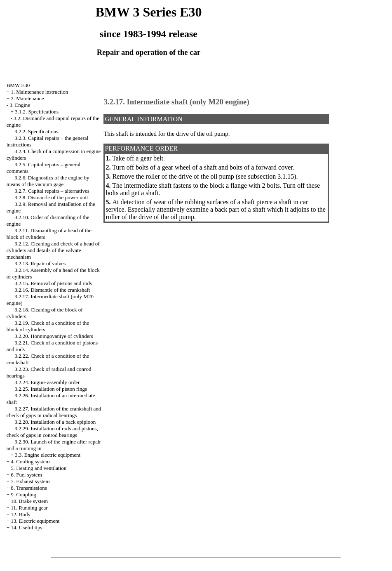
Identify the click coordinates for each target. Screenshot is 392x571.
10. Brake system (29, 501)
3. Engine (20, 105)
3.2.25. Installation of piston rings (51, 389)
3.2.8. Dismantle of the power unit (51, 197)
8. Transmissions (29, 488)
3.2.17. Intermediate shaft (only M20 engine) (176, 102)
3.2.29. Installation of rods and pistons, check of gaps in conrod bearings (52, 432)
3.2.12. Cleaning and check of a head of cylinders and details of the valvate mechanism (53, 250)
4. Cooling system (30, 461)
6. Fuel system (26, 475)
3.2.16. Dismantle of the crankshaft (52, 290)
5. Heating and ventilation (39, 468)
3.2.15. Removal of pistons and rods (53, 283)
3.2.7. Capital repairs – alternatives (52, 191)
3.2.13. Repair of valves (40, 263)
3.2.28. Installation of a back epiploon (55, 422)
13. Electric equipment (35, 521)
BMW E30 (18, 85)
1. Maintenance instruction (39, 92)
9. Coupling (23, 494)
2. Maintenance (27, 98)
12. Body (21, 514)
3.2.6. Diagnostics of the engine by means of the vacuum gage (48, 181)
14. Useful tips (26, 527)
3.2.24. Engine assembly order (47, 382)
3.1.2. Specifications (37, 112)
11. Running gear (29, 508)
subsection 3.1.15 (271, 176)
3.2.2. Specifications (36, 131)
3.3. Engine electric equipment (48, 455)
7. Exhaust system (30, 481)
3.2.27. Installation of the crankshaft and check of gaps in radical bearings (54, 412)
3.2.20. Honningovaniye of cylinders (54, 336)
